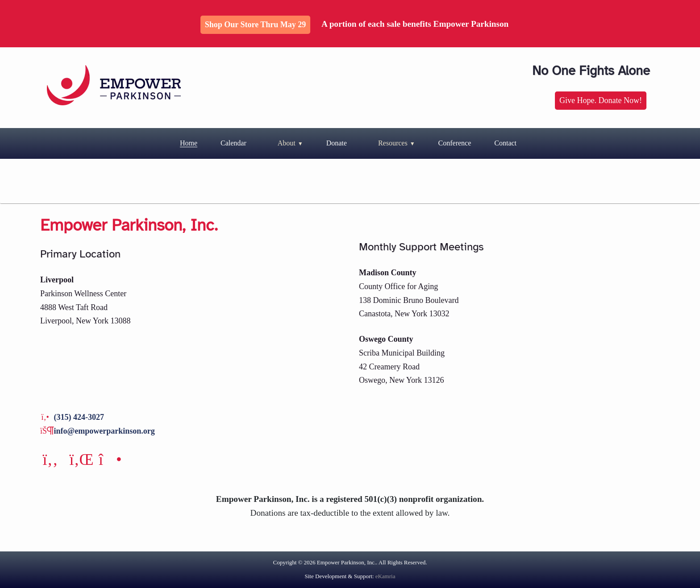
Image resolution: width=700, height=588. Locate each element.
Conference (455, 143)
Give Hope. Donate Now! (601, 100)
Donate (337, 143)
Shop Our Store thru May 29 (256, 25)
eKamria (385, 576)
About (287, 143)
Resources (393, 143)
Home (189, 143)
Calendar (233, 143)
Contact (505, 143)
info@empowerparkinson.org (104, 431)
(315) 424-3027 (79, 417)
